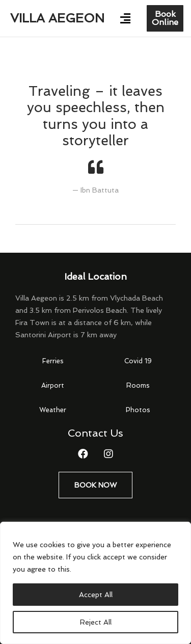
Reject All (96, 622)
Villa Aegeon (57, 18)
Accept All (96, 595)
